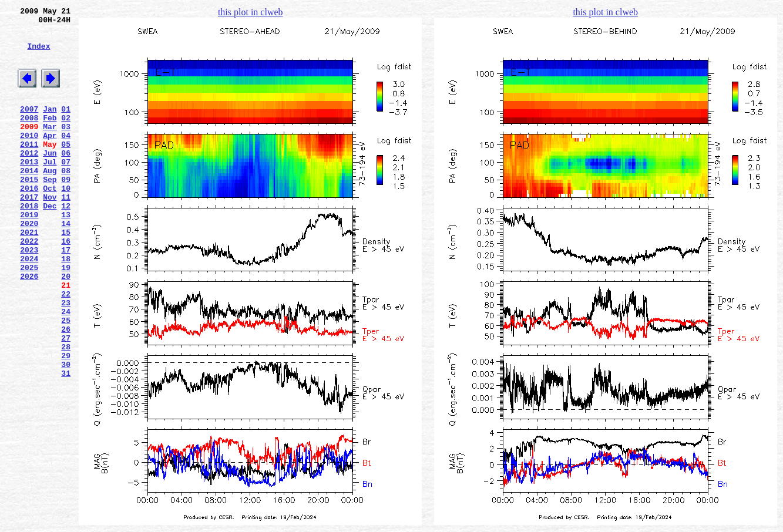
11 (66, 232)
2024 (29, 306)
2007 (29, 126)
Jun (50, 179)
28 (66, 412)
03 (66, 147)
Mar (50, 147)
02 (66, 137)
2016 (29, 221)
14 (66, 264)
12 (66, 243)
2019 (29, 253)
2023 (29, 295)
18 (66, 306)
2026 (29, 327)
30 (66, 433)
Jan (50, 126)
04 (66, 158)
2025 (29, 316)
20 (66, 327)
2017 (29, 232)
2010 (29, 158)
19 (66, 316)
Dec (50, 243)
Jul (50, 190)
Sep (50, 211)
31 (66, 443)
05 (66, 169)
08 (66, 200)
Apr (50, 158)
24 (66, 369)
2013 (29, 190)
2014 (29, 200)
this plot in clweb (251, 12)
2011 (29, 169)
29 (66, 422)
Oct (50, 221)
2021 (29, 274)
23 (66, 359)
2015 (29, 211)
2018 (29, 243)
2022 (29, 285)
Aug (50, 200)
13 (66, 253)
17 (66, 295)
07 (66, 190)
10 (66, 221)
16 (66, 285)
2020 (29, 264)
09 (66, 211)
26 (66, 390)
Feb (50, 137)
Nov (50, 232)
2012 (29, 179)
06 (66, 179)
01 (66, 126)
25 (66, 380)
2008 (29, 137)
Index (38, 55)
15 (66, 274)
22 (66, 348)
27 (66, 401)
